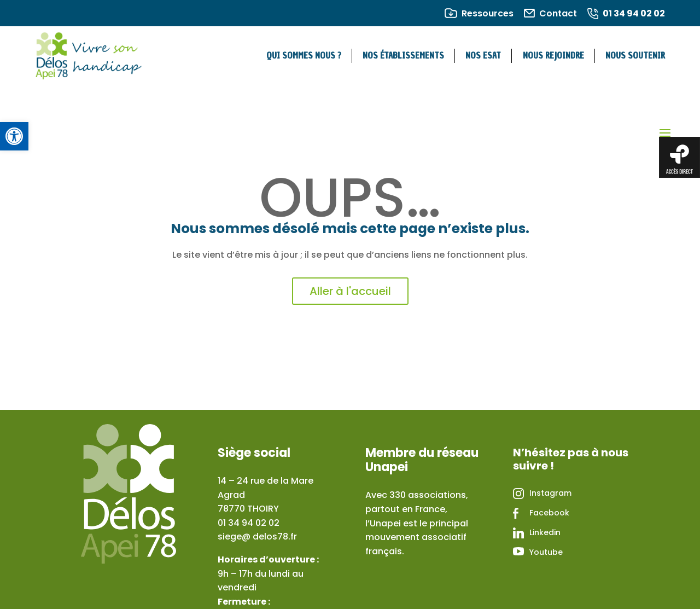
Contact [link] (558, 13)
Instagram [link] (550, 493)
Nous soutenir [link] (635, 56)
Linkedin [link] (545, 532)
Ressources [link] (488, 13)
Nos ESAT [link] (483, 56)
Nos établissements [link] (403, 56)
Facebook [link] (549, 513)
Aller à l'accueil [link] (350, 291)
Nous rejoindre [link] (553, 56)
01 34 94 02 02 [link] (634, 13)
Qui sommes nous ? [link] (304, 56)
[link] (14, 136)
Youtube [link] (546, 552)
